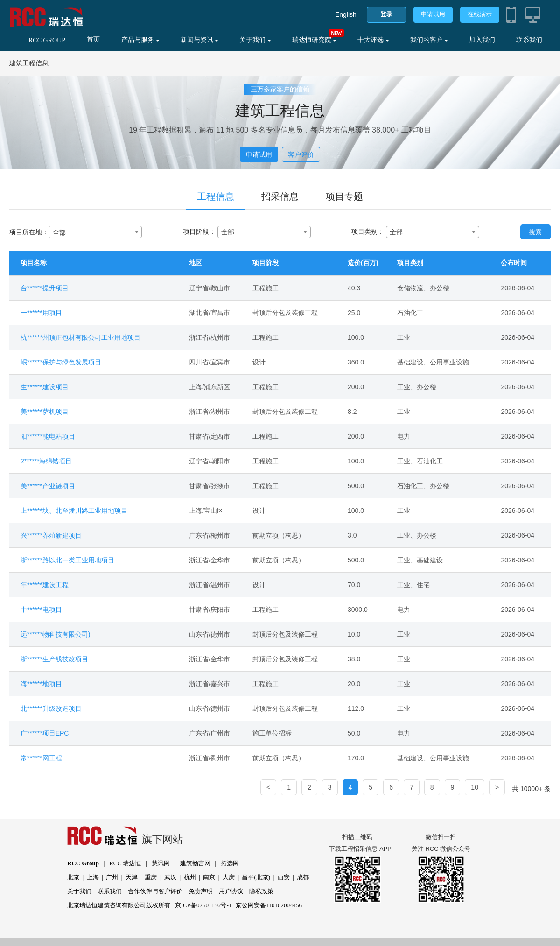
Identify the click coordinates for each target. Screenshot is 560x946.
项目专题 (344, 196)
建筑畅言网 (195, 863)
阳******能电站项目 (48, 436)
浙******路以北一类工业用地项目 (67, 560)
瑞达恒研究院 (315, 40)
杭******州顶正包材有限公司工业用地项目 (80, 337)
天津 (132, 877)
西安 (284, 877)
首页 (93, 39)
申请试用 (433, 14)
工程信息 (216, 196)
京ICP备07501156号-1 (203, 905)
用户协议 (231, 891)
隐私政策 (261, 891)
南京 (209, 877)
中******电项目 (41, 610)
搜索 (535, 232)
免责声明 (201, 891)
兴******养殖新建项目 (51, 535)
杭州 (190, 877)
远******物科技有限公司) (55, 634)
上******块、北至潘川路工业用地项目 (74, 511)
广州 (112, 877)
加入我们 (482, 40)
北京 (73, 877)
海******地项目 (41, 684)
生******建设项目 (45, 387)
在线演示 (480, 14)
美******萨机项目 (45, 412)
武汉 (170, 877)
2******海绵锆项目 (46, 461)
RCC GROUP (47, 40)
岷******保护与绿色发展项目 (61, 362)
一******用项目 (41, 313)
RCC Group (83, 863)
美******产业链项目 (48, 486)
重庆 (151, 877)
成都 (303, 877)
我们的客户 (429, 40)
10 (475, 787)
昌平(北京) (256, 877)
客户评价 (301, 154)
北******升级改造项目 (51, 708)
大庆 (229, 877)
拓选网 (230, 863)
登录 (386, 14)
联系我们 (529, 40)
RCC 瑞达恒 (125, 863)
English (346, 14)
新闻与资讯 (200, 40)
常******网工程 (41, 758)
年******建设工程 (45, 585)
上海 (93, 877)
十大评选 (373, 40)
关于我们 (255, 40)
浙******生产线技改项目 (54, 659)
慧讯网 (161, 863)
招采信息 (280, 196)
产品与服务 (140, 40)
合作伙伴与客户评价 (155, 891)
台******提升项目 (45, 288)
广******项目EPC (45, 733)
